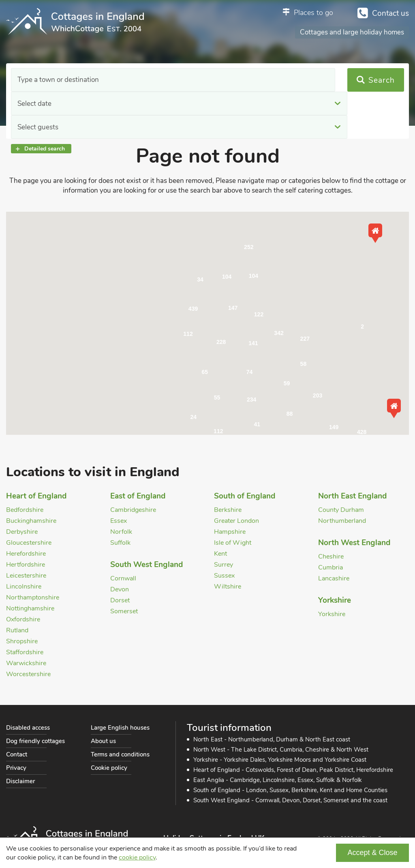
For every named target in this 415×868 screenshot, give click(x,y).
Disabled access (28, 728)
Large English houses (120, 728)
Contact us (390, 13)
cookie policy (137, 857)
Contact (17, 754)
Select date (147, 80)
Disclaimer (20, 781)
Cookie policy (109, 768)
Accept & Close (372, 853)
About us (103, 741)
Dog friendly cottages (35, 741)
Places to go (313, 13)
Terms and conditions (120, 754)
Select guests (262, 80)
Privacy (16, 768)
